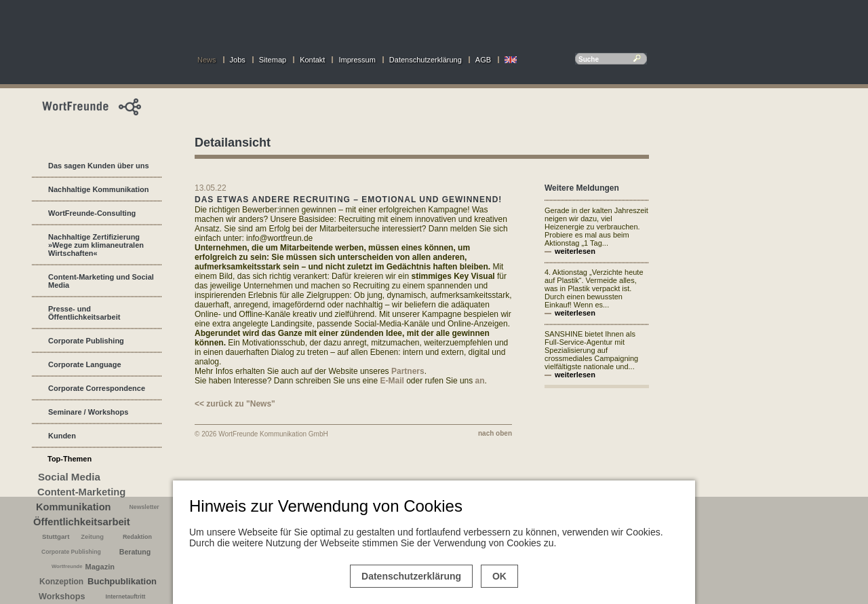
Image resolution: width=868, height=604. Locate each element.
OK (499, 576)
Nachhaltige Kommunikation (99, 189)
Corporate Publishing (86, 341)
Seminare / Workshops (88, 412)
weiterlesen (575, 251)
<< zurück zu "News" (235, 404)
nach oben (495, 433)
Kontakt (312, 60)
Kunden (62, 436)
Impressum (357, 60)
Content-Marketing (81, 492)
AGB (483, 60)
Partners (408, 371)
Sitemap (273, 60)
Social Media (69, 477)
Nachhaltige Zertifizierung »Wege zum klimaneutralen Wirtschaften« (96, 245)
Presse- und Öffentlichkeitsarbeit (84, 313)
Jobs (238, 60)
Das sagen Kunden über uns (99, 166)
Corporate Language (85, 364)
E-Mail (392, 381)
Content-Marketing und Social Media (101, 281)
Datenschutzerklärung (426, 60)
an (480, 381)
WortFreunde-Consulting (92, 213)
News (207, 60)
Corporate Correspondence (97, 388)
